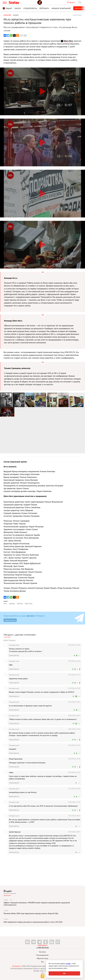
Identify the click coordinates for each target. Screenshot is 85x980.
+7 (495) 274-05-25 (42, 948)
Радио (7, 8)
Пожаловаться (14, 655)
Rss (42, 962)
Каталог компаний (61, 8)
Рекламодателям (42, 955)
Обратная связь (43, 958)
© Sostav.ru (17, 966)
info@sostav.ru (42, 945)
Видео (8, 891)
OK (64, 973)
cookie (68, 964)
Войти (6, 640)
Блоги (18, 8)
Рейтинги (44, 8)
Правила (12, 640)
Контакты (42, 952)
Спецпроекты (30, 8)
